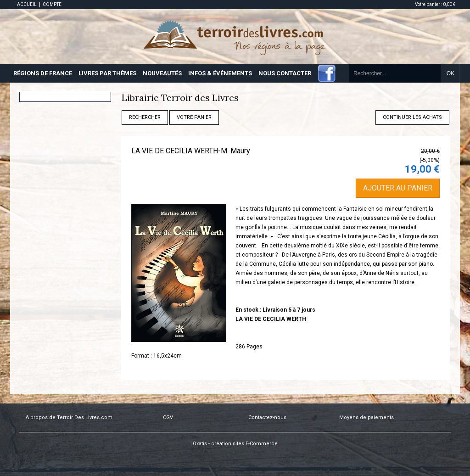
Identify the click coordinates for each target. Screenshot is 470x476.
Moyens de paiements (366, 417)
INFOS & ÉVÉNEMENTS (220, 73)
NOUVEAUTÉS (162, 73)
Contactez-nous (267, 417)
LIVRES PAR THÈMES (107, 73)
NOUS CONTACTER (285, 73)
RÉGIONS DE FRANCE (43, 73)
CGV (168, 417)
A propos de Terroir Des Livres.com (69, 417)
